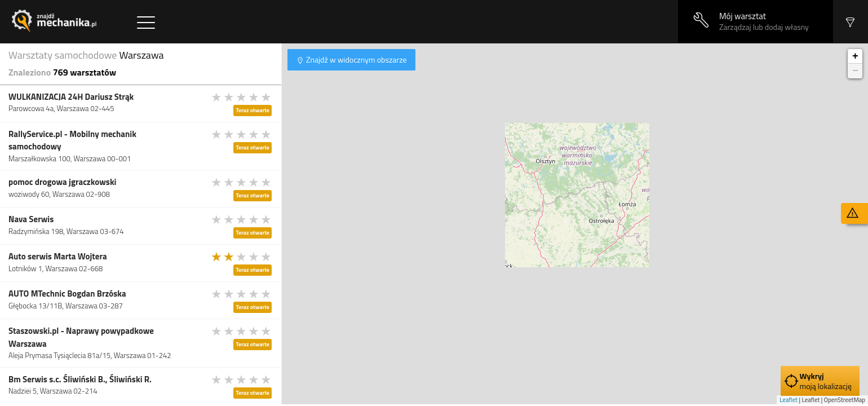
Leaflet (789, 400)
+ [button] (855, 56)
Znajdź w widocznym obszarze (356, 59)
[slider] (242, 97)
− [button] (855, 71)
